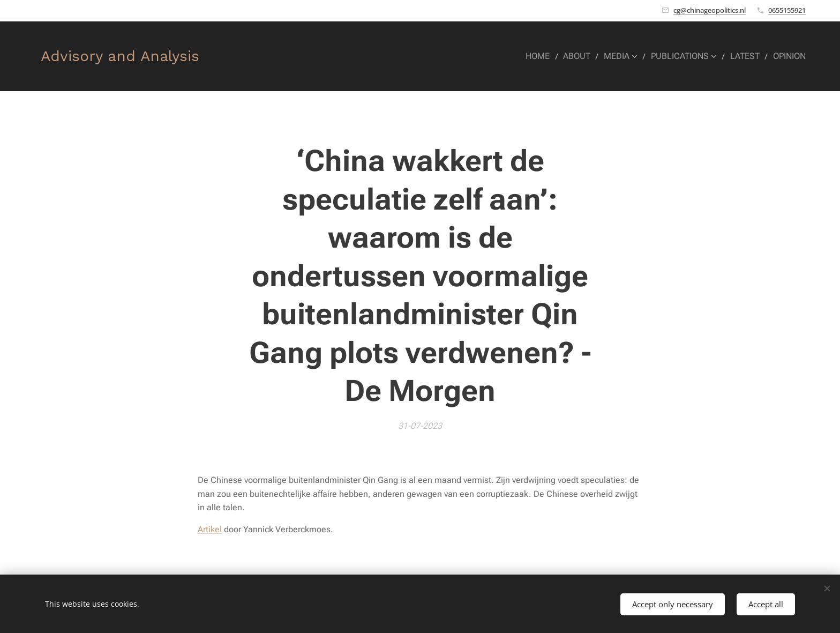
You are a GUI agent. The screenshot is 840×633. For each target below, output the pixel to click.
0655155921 (787, 10)
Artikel (210, 529)
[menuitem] (549, 56)
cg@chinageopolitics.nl (710, 10)
